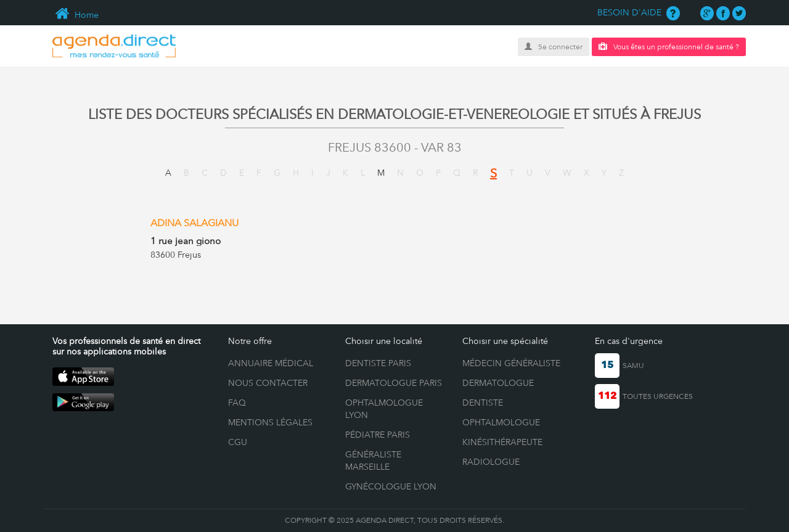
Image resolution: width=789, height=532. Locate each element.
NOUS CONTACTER (268, 383)
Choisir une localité (384, 341)
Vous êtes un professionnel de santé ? (669, 47)
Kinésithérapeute (502, 442)
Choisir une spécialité (505, 341)
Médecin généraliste (511, 363)
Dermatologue (498, 383)
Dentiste (483, 403)
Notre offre (250, 341)
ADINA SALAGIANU (194, 223)
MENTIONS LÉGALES (270, 422)
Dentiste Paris (378, 363)
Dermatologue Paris (394, 383)
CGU (238, 442)
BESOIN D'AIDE (639, 12)
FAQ (237, 403)
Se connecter (554, 47)
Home (76, 15)
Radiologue (491, 462)
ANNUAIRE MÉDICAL (271, 363)
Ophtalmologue (501, 422)
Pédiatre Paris (378, 435)
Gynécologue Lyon (391, 486)
